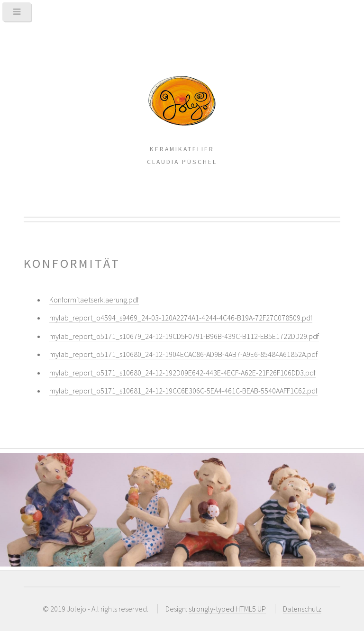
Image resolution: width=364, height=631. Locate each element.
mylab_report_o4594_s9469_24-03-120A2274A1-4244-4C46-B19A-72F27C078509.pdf (181, 318)
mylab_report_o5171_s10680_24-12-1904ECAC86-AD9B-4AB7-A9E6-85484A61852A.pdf (183, 354)
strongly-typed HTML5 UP (227, 609)
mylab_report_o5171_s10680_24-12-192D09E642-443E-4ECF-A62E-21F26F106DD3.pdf (182, 373)
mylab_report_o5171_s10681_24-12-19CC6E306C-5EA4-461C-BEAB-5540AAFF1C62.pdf (183, 391)
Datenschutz (302, 609)
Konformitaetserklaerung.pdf (94, 300)
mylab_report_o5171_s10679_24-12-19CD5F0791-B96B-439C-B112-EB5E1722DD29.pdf (184, 336)
